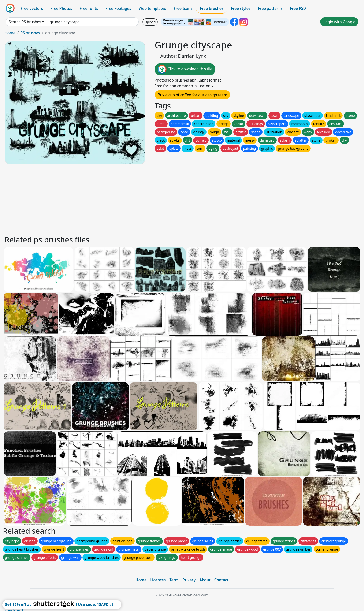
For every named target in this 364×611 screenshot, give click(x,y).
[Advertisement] (145, 199)
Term (174, 580)
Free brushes (212, 8)
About (205, 580)
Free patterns (270, 8)
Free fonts (89, 8)
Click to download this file (185, 69)
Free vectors (32, 8)
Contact (221, 580)
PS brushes (30, 33)
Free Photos (61, 8)
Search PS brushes (25, 22)
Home (10, 33)
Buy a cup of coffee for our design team (192, 95)
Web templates (152, 8)
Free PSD (298, 8)
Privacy (189, 580)
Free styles (241, 8)
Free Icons (183, 8)
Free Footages (118, 8)
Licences (158, 580)
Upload (150, 22)
